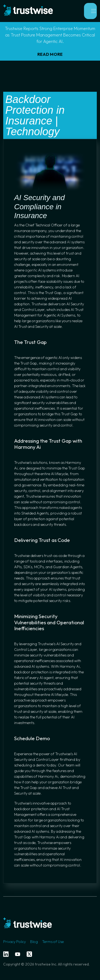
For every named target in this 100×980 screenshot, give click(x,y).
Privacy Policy (15, 942)
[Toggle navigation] (90, 11)
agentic (31, 270)
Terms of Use (53, 942)
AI (69, 242)
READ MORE (50, 54)
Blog (34, 942)
